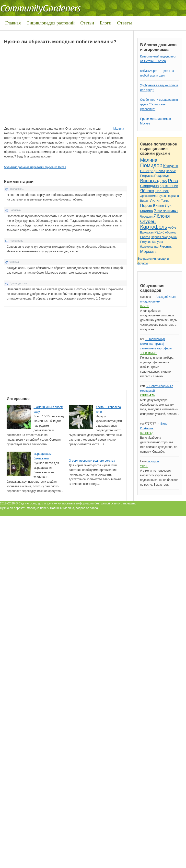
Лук (164, 181)
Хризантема (148, 196)
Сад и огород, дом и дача (36, 503)
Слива (161, 171)
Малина (119, 129)
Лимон (145, 306)
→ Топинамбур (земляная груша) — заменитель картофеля (156, 344)
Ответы (124, 23)
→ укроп (153, 461)
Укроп (144, 466)
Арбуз (172, 228)
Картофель (154, 227)
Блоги (105, 23)
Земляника (166, 211)
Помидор (151, 165)
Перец (146, 206)
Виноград (148, 171)
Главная (13, 23)
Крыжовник (169, 186)
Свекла (145, 237)
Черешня (146, 217)
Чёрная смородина (164, 237)
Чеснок (166, 246)
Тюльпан (162, 191)
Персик (171, 171)
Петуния (146, 242)
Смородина (149, 186)
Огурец (148, 221)
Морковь (148, 251)
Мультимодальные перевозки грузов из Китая (35, 167)
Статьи (87, 23)
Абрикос (171, 233)
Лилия (155, 200)
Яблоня (162, 216)
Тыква (165, 201)
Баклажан (147, 233)
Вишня (145, 201)
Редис (159, 232)
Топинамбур (148, 353)
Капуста (171, 166)
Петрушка (147, 176)
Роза (173, 181)
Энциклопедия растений (51, 23)
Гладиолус (162, 176)
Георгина (173, 196)
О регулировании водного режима (92, 461)
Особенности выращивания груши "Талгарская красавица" (159, 104)
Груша (162, 196)
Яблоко (147, 191)
